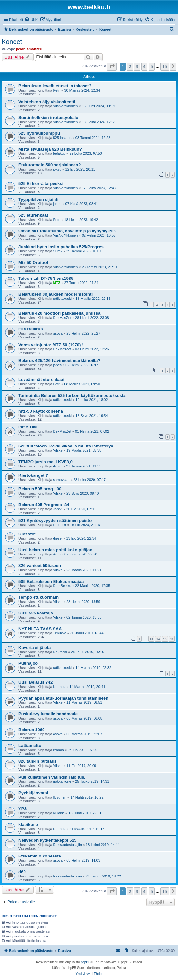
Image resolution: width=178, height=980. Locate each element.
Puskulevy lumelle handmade (48, 714)
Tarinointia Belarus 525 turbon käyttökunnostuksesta (72, 395)
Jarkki (58, 509)
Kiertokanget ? (33, 475)
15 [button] (165, 66)
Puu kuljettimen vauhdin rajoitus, (52, 777)
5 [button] (152, 66)
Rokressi (60, 652)
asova (58, 333)
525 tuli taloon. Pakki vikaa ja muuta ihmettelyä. (66, 446)
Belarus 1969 (31, 730)
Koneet (12, 42)
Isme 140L (29, 427)
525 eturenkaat (33, 215)
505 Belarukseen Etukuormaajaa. (52, 581)
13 (151, 639)
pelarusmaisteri (29, 49)
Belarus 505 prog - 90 (40, 489)
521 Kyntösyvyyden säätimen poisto (55, 520)
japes (57, 365)
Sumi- (58, 251)
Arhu (57, 554)
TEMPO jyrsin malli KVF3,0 (45, 462)
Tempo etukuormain (39, 597)
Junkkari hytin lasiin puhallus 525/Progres (61, 247)
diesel (58, 466)
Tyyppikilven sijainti (38, 199)
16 (172, 639)
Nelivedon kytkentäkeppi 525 (47, 840)
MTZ (57, 283)
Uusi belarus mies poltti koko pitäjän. (56, 550)
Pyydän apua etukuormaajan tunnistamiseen (63, 698)
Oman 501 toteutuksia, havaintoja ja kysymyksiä (67, 231)
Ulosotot (27, 534)
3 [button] (137, 66)
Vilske (58, 450)
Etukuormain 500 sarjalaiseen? (50, 165)
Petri (57, 90)
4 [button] (144, 66)
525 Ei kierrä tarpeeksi (41, 184)
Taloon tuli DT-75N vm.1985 (46, 278)
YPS (23, 809)
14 (158, 639)
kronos (59, 750)
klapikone (28, 824)
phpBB (86, 962)
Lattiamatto (30, 745)
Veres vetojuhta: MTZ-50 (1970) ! (51, 345)
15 (165, 639)
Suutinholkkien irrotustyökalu (48, 118)
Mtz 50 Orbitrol (33, 263)
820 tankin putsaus (38, 761)
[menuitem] (31, 20)
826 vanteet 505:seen (40, 566)
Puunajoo (28, 663)
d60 (22, 872)
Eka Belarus (31, 329)
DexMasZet (62, 318)
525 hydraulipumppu (39, 133)
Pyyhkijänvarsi (33, 793)
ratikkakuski (62, 299)
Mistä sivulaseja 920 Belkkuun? (50, 149)
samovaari (61, 480)
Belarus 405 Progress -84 (44, 505)
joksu (57, 169)
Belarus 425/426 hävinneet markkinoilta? (59, 361)
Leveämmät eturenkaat (41, 380)
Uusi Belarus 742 (35, 682)
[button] (112, 66)
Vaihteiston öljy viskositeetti (47, 102)
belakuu (59, 153)
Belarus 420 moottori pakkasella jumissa (59, 313)
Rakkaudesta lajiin (68, 845)
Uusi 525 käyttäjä (36, 613)
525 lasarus (62, 138)
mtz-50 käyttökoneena (41, 411)
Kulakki (59, 813)
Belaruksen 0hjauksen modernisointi (55, 294)
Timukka (60, 633)
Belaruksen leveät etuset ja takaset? (55, 86)
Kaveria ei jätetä (35, 647)
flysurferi (60, 797)
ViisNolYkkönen (66, 106)
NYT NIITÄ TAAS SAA (40, 629)
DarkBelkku (62, 586)
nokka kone (62, 781)
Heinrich (60, 525)
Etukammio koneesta (40, 856)
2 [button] (130, 66)
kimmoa (59, 687)
